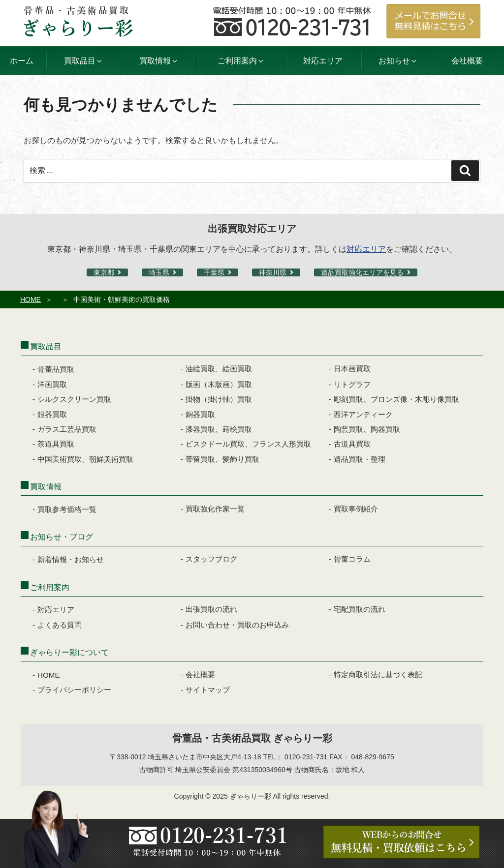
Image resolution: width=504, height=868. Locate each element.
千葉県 (214, 272)
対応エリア (323, 61)
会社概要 (467, 61)
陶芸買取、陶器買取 (367, 429)
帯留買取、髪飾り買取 (222, 459)
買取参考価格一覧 (67, 509)
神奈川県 (273, 272)
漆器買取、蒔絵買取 (219, 429)
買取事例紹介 (356, 509)
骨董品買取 (56, 369)
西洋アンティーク (363, 414)
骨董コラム (352, 559)
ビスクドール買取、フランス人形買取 (248, 444)
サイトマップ (208, 690)
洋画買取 (52, 384)
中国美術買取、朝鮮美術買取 (85, 459)
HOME (31, 299)
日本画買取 (352, 369)
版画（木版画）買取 (219, 384)
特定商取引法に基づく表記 (378, 674)
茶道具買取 (56, 444)
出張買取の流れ (211, 609)
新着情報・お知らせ (71, 559)
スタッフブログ (211, 559)
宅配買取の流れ (360, 609)
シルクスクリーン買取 (74, 399)
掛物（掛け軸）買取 (219, 399)
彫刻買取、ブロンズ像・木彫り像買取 (396, 399)
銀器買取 (52, 414)
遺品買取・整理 (360, 459)
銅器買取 (200, 414)
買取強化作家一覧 (215, 509)
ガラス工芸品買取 (67, 429)
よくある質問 (60, 625)
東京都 (104, 272)
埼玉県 (159, 272)
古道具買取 (352, 444)
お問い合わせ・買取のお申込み (237, 625)
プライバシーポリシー (74, 690)
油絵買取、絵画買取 (219, 369)
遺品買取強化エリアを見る (362, 272)
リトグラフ (352, 384)
